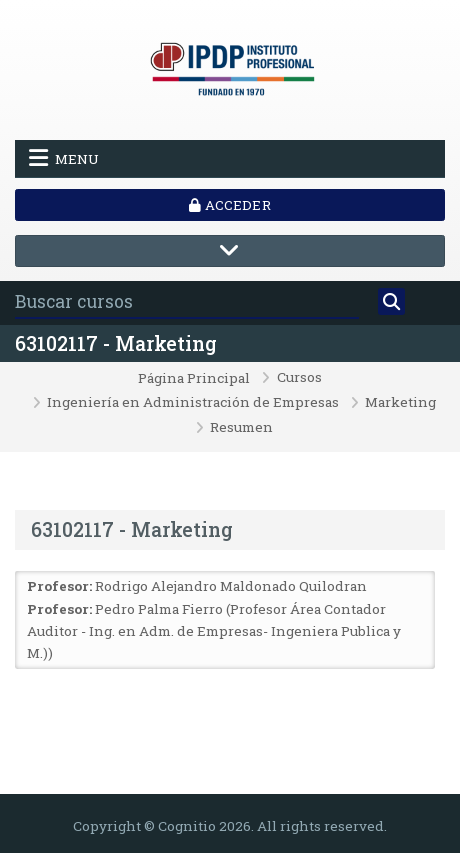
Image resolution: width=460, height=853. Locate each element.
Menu (64, 158)
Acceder (229, 205)
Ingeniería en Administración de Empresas (193, 403)
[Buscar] (391, 302)
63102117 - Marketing (116, 343)
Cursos (299, 378)
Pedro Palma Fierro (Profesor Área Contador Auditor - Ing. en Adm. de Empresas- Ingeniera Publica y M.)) (214, 631)
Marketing (400, 403)
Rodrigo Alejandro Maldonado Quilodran (231, 586)
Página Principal (194, 379)
